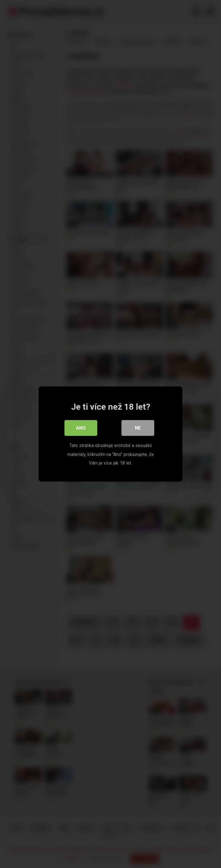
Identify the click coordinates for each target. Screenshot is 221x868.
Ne (138, 428)
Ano (81, 428)
